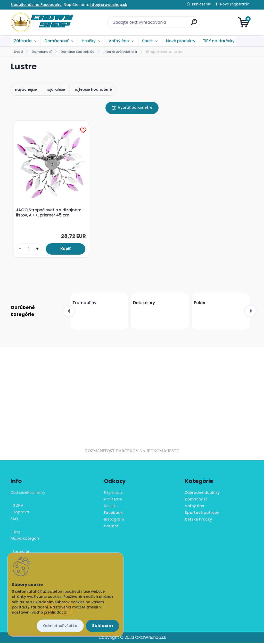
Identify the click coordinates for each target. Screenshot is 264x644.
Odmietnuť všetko (60, 626)
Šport (147, 41)
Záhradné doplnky (202, 494)
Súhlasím (102, 626)
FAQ (14, 520)
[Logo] (42, 22)
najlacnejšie (26, 89)
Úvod (18, 52)
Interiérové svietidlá (120, 52)
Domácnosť (57, 41)
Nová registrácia (235, 4)
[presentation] (69, 312)
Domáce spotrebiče (77, 52)
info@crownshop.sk (108, 5)
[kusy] (29, 250)
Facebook (113, 514)
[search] (194, 24)
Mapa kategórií (26, 540)
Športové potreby (202, 514)
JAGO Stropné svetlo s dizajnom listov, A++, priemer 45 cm (49, 213)
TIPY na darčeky (219, 41)
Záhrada (23, 41)
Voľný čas (119, 41)
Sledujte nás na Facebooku (36, 5)
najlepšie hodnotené (93, 89)
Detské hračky (198, 521)
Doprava (20, 513)
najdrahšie (55, 89)
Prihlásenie (202, 4)
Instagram (114, 521)
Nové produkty (181, 41)
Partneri (112, 527)
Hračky (89, 41)
